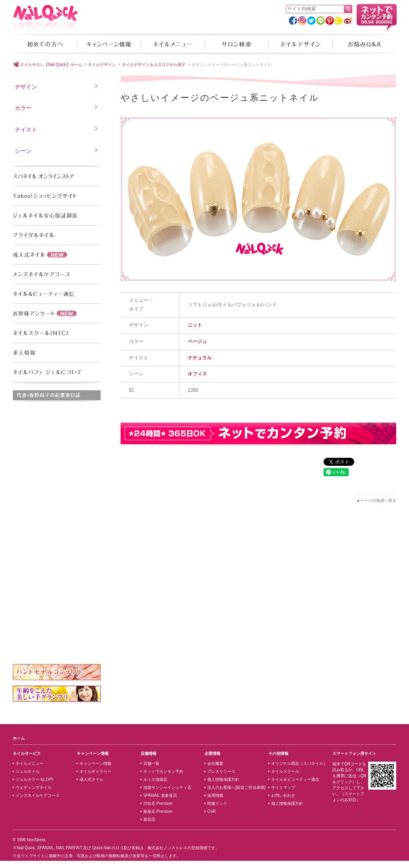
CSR (211, 811)
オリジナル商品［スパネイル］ (299, 763)
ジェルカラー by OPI (34, 779)
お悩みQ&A (364, 44)
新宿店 (149, 819)
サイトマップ (283, 787)
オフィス (197, 374)
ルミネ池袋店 (155, 779)
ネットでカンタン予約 (163, 771)
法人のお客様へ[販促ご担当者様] (236, 787)
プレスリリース (221, 771)
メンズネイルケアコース (38, 795)
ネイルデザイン (300, 44)
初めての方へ (45, 44)
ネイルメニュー (173, 44)
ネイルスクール (285, 771)
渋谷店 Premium (158, 803)
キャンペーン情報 (109, 44)
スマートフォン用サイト (354, 753)
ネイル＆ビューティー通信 (295, 779)
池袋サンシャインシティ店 (167, 787)
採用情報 (215, 795)
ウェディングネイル (34, 787)
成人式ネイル (91, 779)
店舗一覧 (151, 763)
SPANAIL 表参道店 (160, 795)
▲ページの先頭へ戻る (376, 500)
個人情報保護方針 (223, 779)
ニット (195, 325)
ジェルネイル (28, 771)
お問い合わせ (283, 795)
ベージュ (197, 341)
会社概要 (215, 763)
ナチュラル (200, 358)
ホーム (19, 738)
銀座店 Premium (158, 811)
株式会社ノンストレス (167, 848)
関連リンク (217, 803)
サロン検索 (236, 44)
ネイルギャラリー (95, 771)
